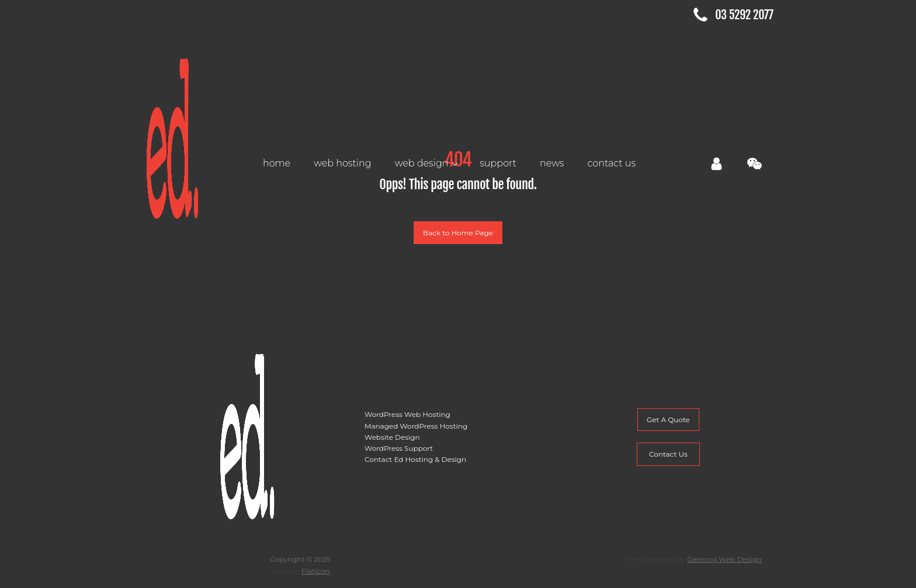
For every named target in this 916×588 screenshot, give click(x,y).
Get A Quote (668, 420)
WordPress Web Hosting (407, 414)
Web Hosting (343, 163)
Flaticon (315, 571)
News (552, 163)
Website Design (392, 437)
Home (277, 163)
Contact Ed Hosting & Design (415, 459)
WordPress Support (399, 448)
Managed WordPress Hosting (416, 426)
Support (498, 163)
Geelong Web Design (724, 559)
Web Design (422, 163)
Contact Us (612, 163)
